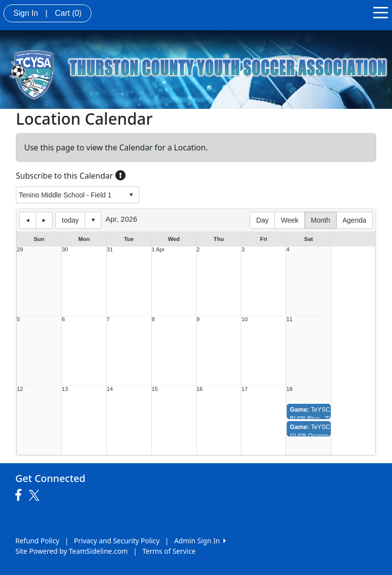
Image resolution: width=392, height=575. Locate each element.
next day (44, 220)
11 (289, 319)
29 (20, 250)
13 (65, 389)
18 (289, 389)
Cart (68, 13)
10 (244, 319)
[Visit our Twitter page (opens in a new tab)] (35, 495)
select (131, 195)
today (70, 220)
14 (110, 389)
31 (110, 250)
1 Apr (158, 250)
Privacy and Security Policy (117, 541)
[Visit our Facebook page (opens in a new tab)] (21, 495)
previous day (28, 220)
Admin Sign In (200, 541)
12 (20, 389)
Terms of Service (169, 551)
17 (244, 389)
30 (65, 250)
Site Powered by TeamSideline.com (71, 551)
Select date (93, 220)
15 (155, 389)
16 (200, 389)
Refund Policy (37, 541)
